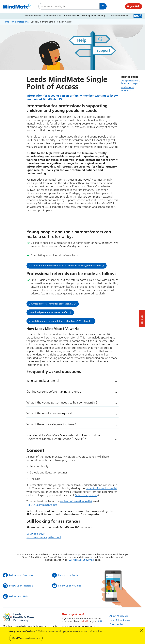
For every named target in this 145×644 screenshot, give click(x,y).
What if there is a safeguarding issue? (51, 424)
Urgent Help (134, 6)
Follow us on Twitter (66, 575)
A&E (100, 621)
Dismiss (141, 631)
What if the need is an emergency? (49, 413)
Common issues (51, 16)
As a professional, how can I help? (130, 82)
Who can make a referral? (44, 381)
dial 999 (84, 621)
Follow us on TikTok (16, 596)
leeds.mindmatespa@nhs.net (44, 537)
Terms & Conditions (120, 620)
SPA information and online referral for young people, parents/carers (65, 266)
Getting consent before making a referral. (54, 392)
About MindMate (33, 16)
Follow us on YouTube (67, 586)
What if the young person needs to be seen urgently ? (62, 403)
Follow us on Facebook (18, 575)
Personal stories (118, 16)
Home (6, 22)
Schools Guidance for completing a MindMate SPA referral (59, 321)
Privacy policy (116, 624)
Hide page (142, 320)
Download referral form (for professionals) (51, 304)
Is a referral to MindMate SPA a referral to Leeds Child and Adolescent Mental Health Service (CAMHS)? (65, 437)
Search (103, 6)
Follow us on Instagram (18, 586)
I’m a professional (20, 22)
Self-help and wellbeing (93, 16)
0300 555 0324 (36, 534)
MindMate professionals (26, 638)
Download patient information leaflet (49, 312)
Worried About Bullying (81, 560)
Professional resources (128, 89)
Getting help (70, 16)
